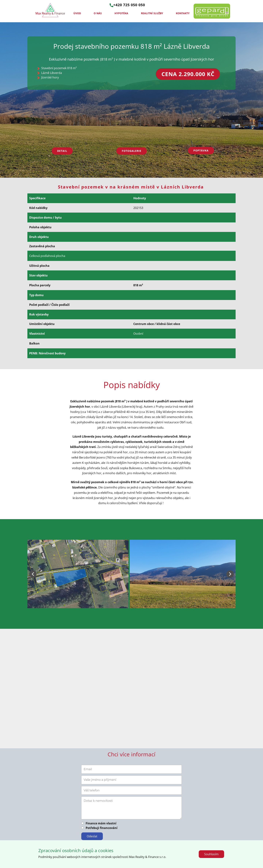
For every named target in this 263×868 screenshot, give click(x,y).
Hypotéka (121, 13)
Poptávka (201, 150)
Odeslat (92, 836)
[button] (33, 574)
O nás (98, 13)
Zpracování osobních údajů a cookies (76, 850)
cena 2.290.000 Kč (188, 74)
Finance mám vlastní (101, 823)
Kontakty (183, 13)
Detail (62, 151)
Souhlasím (211, 854)
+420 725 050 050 (127, 5)
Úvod (77, 13)
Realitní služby (152, 13)
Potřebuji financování (102, 828)
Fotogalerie (132, 151)
